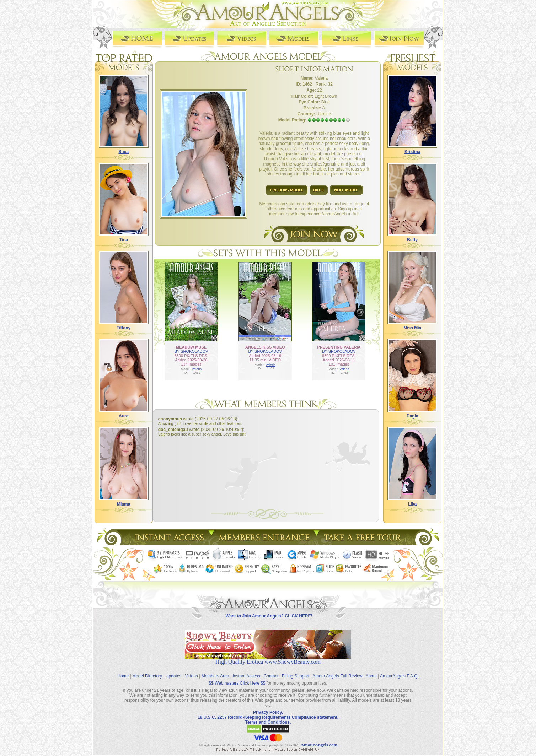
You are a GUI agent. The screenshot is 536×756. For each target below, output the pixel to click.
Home (123, 671)
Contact (271, 671)
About (371, 671)
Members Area (215, 671)
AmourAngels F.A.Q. (399, 671)
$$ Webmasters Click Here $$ (237, 678)
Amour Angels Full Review (337, 671)
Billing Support (296, 671)
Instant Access (246, 671)
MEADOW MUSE (191, 347)
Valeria (197, 369)
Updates (174, 671)
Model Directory (147, 671)
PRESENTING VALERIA (339, 347)
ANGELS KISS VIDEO (265, 347)
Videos (191, 671)
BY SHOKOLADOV (191, 351)
